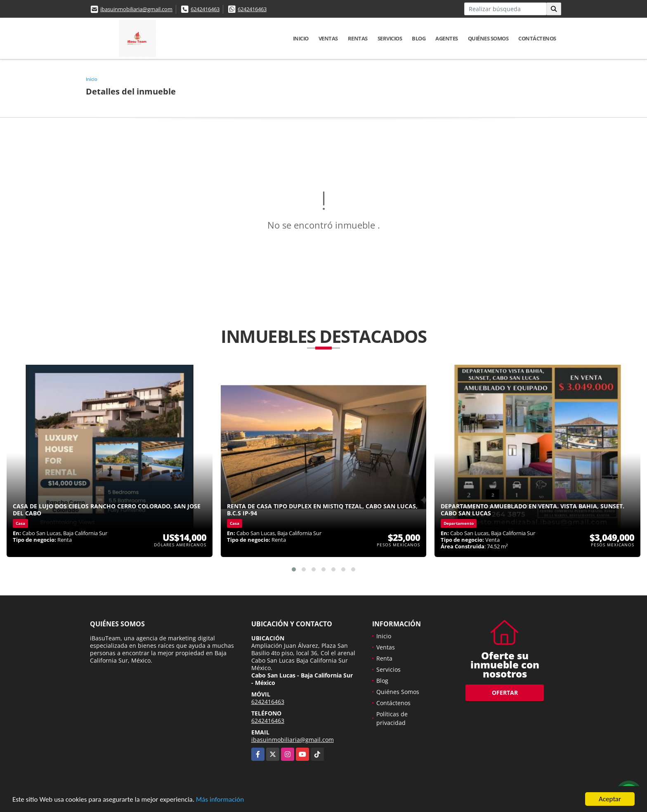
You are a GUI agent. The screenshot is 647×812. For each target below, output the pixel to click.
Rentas (358, 38)
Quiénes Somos (488, 38)
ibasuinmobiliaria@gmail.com (136, 9)
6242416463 (205, 9)
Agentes (447, 38)
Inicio (301, 38)
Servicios (390, 38)
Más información (220, 800)
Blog (419, 38)
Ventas (328, 38)
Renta (384, 658)
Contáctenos (537, 38)
